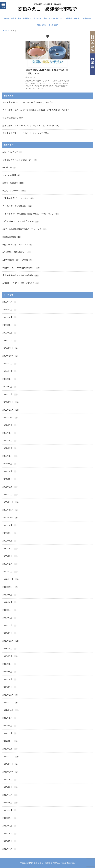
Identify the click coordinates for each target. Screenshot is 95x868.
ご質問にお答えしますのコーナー (20, 160)
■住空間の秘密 (12, 237)
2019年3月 (9, 618)
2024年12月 (10, 348)
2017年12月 (10, 695)
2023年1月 (10, 394)
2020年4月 (10, 548)
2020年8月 (9, 525)
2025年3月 (9, 325)
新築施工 (77, 18)
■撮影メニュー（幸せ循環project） (21, 268)
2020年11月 (10, 510)
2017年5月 (9, 718)
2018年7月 (10, 656)
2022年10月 (10, 418)
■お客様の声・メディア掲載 (17, 260)
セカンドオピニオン (56, 18)
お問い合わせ (42, 25)
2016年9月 (9, 779)
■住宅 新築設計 (13, 183)
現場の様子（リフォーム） (18, 198)
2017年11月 (10, 703)
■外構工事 (9, 167)
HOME (7, 18)
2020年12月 (11, 502)
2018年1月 (9, 687)
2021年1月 (10, 494)
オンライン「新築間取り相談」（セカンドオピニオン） (31, 214)
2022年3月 (9, 448)
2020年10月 (10, 518)
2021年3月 (9, 479)
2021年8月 (9, 464)
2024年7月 (9, 364)
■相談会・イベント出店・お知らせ (21, 283)
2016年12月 (11, 756)
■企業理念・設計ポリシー (17, 252)
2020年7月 (9, 533)
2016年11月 (10, 764)
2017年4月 (9, 726)
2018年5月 (9, 672)
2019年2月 (9, 625)
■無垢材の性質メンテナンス (17, 245)
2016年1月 (9, 818)
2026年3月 (9, 310)
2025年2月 (9, 333)
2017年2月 (10, 741)
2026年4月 (9, 302)
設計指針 (69, 18)
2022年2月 (10, 456)
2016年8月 (10, 787)
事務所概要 (87, 18)
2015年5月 (9, 841)
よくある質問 (53, 25)
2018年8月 (9, 649)
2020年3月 (10, 556)
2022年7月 (9, 425)
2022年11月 (11, 410)
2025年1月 (9, 340)
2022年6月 (9, 433)
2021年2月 (10, 487)
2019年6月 (9, 602)
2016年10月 (10, 772)
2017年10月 (11, 710)
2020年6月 (9, 541)
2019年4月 (9, 610)
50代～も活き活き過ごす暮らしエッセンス (24, 229)
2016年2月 (9, 810)
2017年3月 (9, 733)
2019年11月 (10, 587)
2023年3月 (9, 379)
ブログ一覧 (37, 18)
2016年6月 (10, 803)
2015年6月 (9, 833)
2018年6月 (9, 664)
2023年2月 (9, 387)
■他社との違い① (12, 152)
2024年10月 (10, 356)
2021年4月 (9, 471)
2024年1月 (9, 371)
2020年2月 (10, 564)
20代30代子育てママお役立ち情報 (21, 221)
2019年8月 (9, 595)
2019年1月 (9, 633)
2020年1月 (10, 572)
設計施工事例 (16, 18)
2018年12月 (11, 641)
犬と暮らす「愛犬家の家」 (17, 206)
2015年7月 (9, 826)
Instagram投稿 (11, 175)
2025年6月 (9, 317)
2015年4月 (9, 849)
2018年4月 (9, 679)
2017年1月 (10, 749)
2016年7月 (10, 795)
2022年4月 (9, 441)
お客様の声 (27, 18)
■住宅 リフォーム (14, 191)
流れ (45, 18)
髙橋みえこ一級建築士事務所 (46, 863)
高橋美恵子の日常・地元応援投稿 (21, 275)
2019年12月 (11, 579)
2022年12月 (11, 402)
